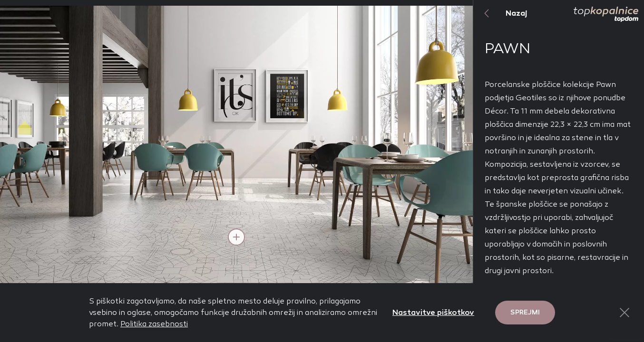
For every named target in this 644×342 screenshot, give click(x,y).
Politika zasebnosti (154, 324)
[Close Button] (624, 313)
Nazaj (500, 13)
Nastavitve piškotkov (433, 312)
